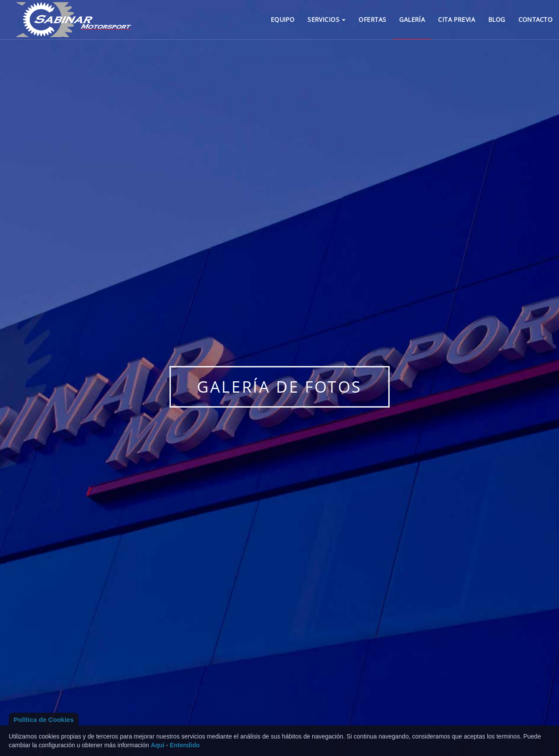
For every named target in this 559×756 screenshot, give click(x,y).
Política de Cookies (44, 720)
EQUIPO (283, 19)
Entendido (185, 745)
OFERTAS (372, 19)
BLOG (497, 19)
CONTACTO (535, 19)
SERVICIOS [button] (326, 19)
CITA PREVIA (457, 19)
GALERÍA (412, 19)
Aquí (157, 745)
